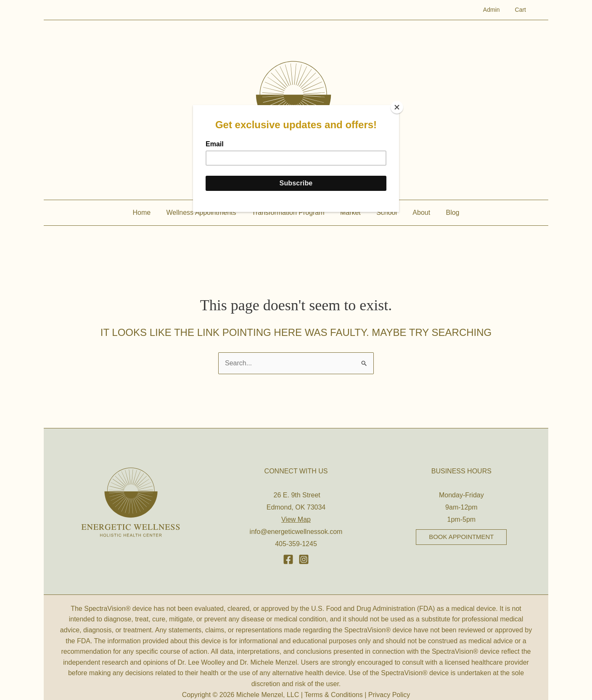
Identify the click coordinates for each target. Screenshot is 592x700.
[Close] (397, 107)
